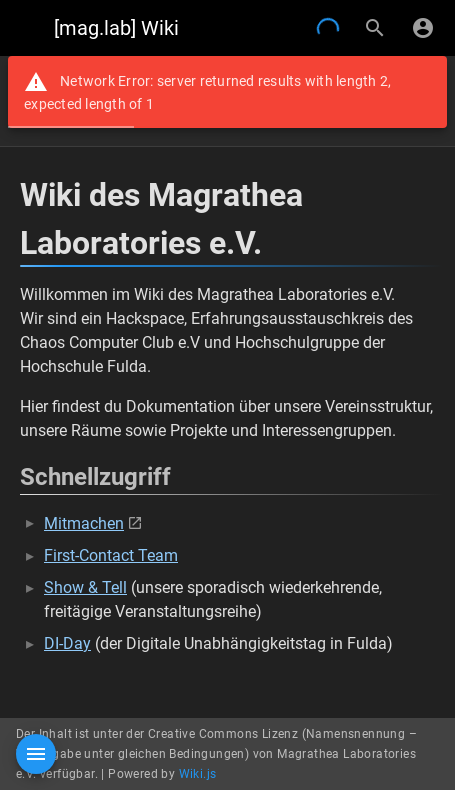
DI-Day (67, 643)
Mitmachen (84, 523)
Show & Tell (85, 587)
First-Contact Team (111, 555)
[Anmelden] (423, 28)
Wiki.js (198, 774)
